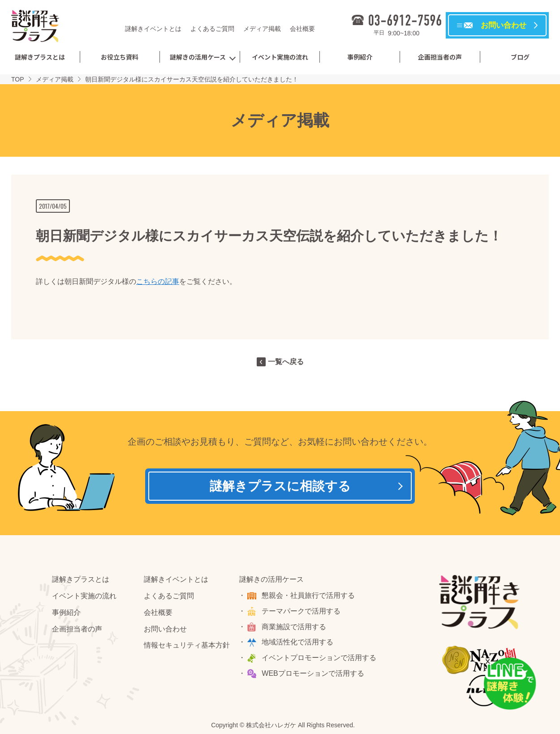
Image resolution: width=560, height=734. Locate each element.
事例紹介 (360, 57)
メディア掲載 (262, 29)
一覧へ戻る (286, 362)
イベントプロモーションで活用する (319, 658)
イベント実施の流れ (280, 57)
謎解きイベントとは (153, 29)
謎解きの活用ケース (198, 57)
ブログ (520, 57)
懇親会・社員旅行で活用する (309, 595)
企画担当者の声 (440, 57)
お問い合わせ (165, 629)
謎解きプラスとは (40, 57)
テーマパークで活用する (302, 611)
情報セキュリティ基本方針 (187, 646)
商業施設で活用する (294, 627)
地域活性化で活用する (298, 642)
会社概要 (302, 29)
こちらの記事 (158, 281)
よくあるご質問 (212, 29)
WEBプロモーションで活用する (313, 673)
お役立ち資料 (120, 57)
